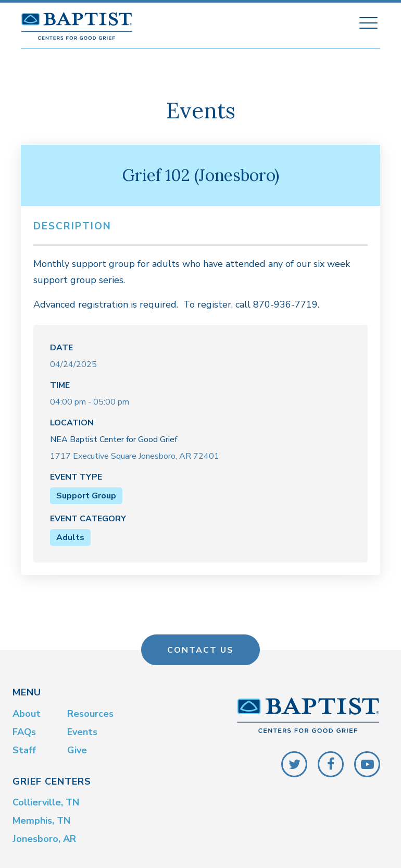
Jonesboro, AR (44, 837)
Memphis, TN (41, 818)
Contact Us (200, 648)
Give (77, 748)
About (27, 712)
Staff (24, 748)
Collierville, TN (46, 800)
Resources (90, 712)
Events (82, 730)
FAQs (24, 730)
